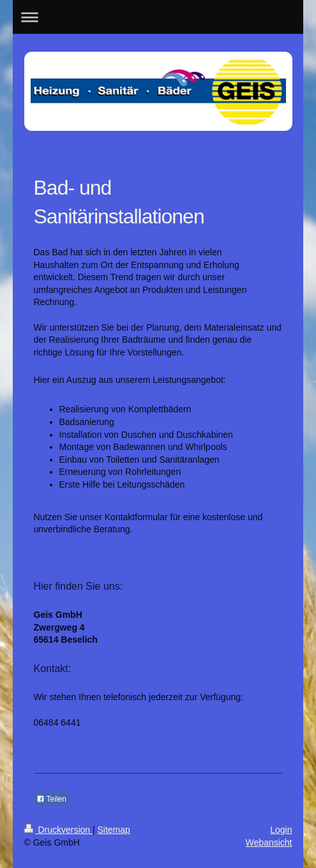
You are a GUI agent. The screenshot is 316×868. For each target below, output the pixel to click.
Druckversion (58, 830)
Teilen (51, 799)
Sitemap (114, 830)
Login (281, 830)
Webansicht (269, 842)
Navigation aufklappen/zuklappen (158, 17)
